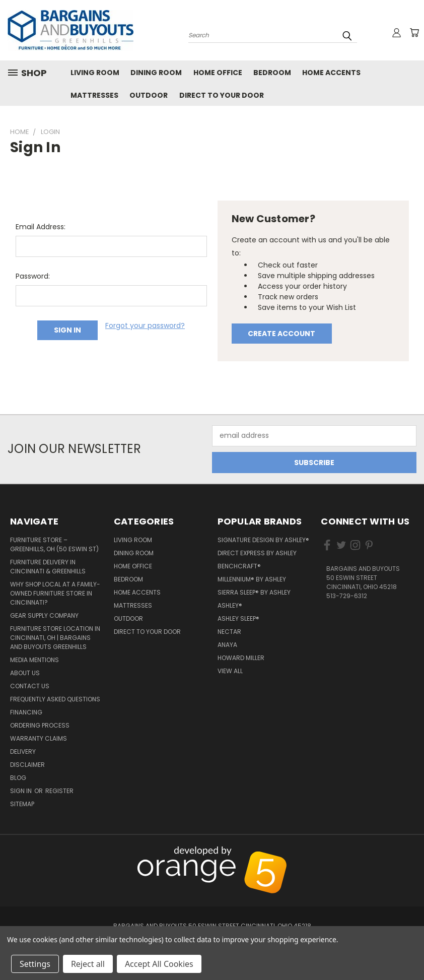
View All (230, 671)
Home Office (218, 73)
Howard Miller (241, 658)
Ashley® (230, 605)
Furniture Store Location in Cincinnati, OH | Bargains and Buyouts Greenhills (55, 638)
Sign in (22, 791)
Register (59, 791)
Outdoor (149, 95)
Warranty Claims (39, 738)
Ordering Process (40, 725)
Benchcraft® (239, 566)
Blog (18, 778)
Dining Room (156, 73)
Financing (26, 712)
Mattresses (94, 95)
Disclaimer (27, 765)
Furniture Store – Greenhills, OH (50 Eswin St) (54, 544)
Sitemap (22, 804)
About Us (25, 673)
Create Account (281, 334)
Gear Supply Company (44, 615)
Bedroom (272, 73)
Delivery (23, 752)
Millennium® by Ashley (252, 579)
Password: (33, 276)
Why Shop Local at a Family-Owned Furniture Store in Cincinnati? (55, 593)
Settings (35, 964)
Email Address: (41, 227)
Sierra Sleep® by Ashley (254, 592)
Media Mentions (34, 660)
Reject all (88, 964)
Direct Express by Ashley (257, 553)
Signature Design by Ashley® (263, 540)
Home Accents (331, 73)
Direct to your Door (222, 95)
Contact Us (30, 686)
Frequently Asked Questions (55, 699)
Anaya (227, 645)
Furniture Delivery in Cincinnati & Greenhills (48, 567)
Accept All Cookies (159, 964)
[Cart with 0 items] (414, 33)
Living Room (95, 73)
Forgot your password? (145, 325)
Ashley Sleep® (238, 618)
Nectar (229, 632)
